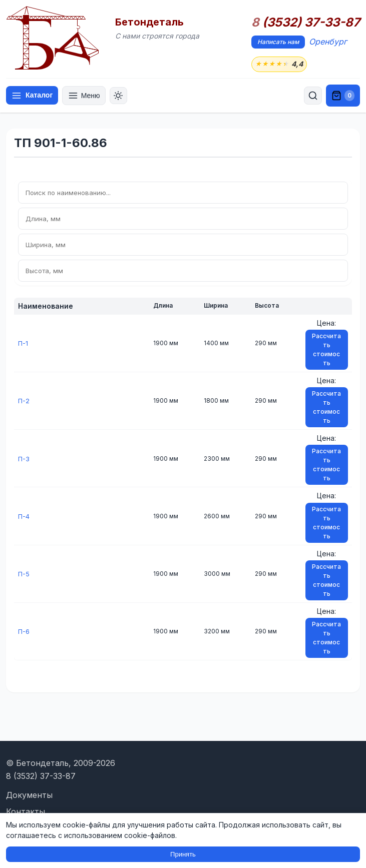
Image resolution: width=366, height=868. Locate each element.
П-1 (23, 344)
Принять (183, 854)
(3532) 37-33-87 (306, 23)
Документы (29, 795)
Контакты (26, 811)
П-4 (24, 517)
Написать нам (278, 42)
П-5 (24, 575)
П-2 (24, 401)
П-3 (24, 459)
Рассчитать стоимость (326, 350)
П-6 (24, 632)
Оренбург (328, 42)
